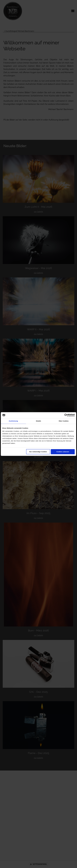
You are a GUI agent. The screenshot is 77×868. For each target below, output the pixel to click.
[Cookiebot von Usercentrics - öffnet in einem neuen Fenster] (66, 415)
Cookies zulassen (63, 452)
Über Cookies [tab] (64, 421)
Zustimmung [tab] (13, 421)
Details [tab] (38, 421)
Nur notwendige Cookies (38, 452)
